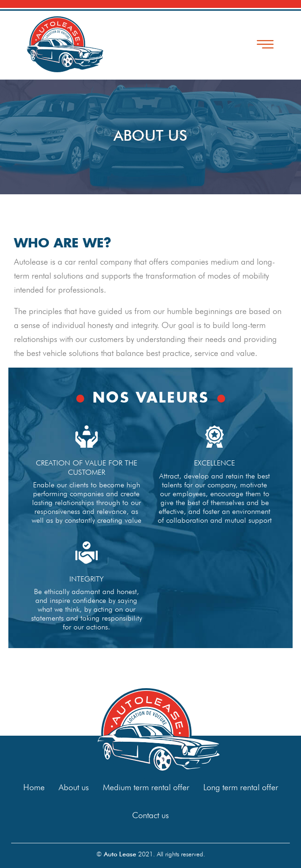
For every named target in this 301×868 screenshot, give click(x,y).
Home (34, 787)
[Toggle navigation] (265, 44)
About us (74, 787)
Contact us (150, 815)
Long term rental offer (241, 787)
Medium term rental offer (146, 787)
